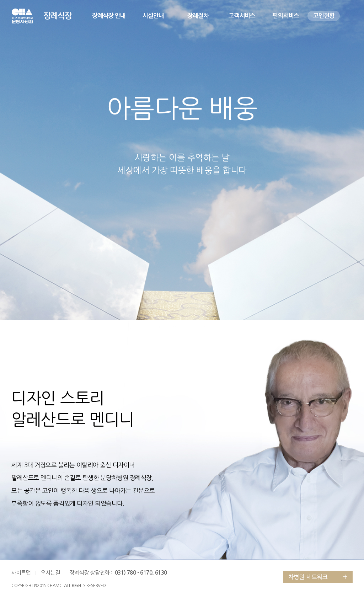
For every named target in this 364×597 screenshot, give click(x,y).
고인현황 (324, 16)
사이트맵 (21, 573)
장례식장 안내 (109, 16)
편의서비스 (286, 16)
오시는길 (50, 573)
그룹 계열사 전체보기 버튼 (318, 577)
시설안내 (153, 16)
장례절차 (198, 16)
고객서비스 (242, 16)
